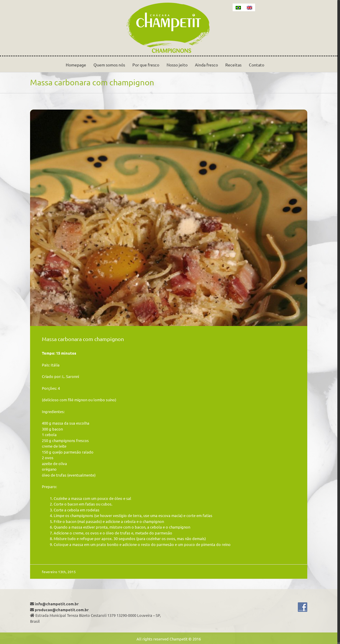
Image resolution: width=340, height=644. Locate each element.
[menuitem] (238, 7)
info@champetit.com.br (57, 604)
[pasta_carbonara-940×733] (169, 218)
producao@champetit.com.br (62, 610)
